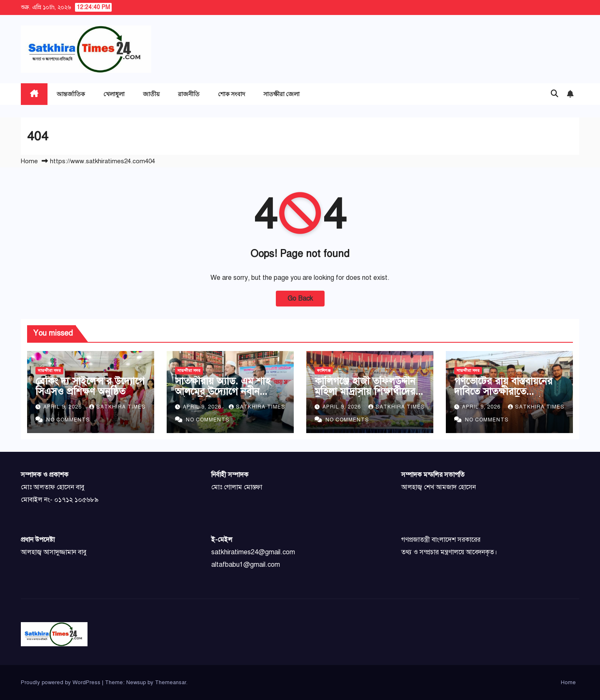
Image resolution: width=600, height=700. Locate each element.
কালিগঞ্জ (324, 370)
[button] (555, 94)
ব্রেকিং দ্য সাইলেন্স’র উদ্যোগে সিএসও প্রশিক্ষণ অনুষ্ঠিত (90, 386)
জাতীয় (151, 94)
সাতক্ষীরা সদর (49, 370)
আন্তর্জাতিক (71, 94)
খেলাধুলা (114, 94)
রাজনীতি (189, 94)
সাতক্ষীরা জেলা (281, 94)
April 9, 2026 (63, 407)
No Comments (68, 420)
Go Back (300, 299)
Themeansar (171, 683)
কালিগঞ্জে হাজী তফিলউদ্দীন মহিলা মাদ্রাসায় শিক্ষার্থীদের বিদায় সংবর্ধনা (365, 391)
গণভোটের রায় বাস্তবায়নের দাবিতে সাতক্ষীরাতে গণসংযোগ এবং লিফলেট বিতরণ (503, 397)
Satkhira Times (117, 407)
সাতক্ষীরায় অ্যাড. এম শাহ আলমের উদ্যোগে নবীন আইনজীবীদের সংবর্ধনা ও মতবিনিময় (223, 397)
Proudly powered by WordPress (61, 683)
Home (29, 161)
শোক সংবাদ (231, 94)
